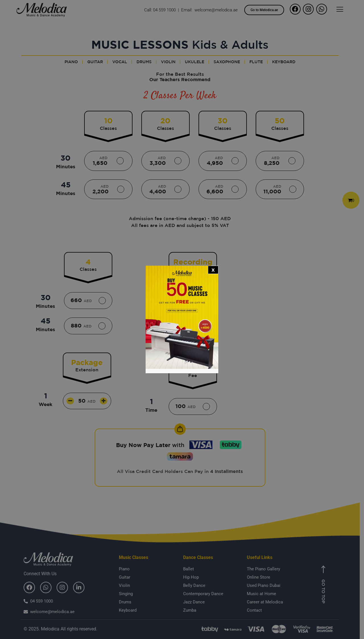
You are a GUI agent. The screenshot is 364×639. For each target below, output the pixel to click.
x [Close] (213, 270)
